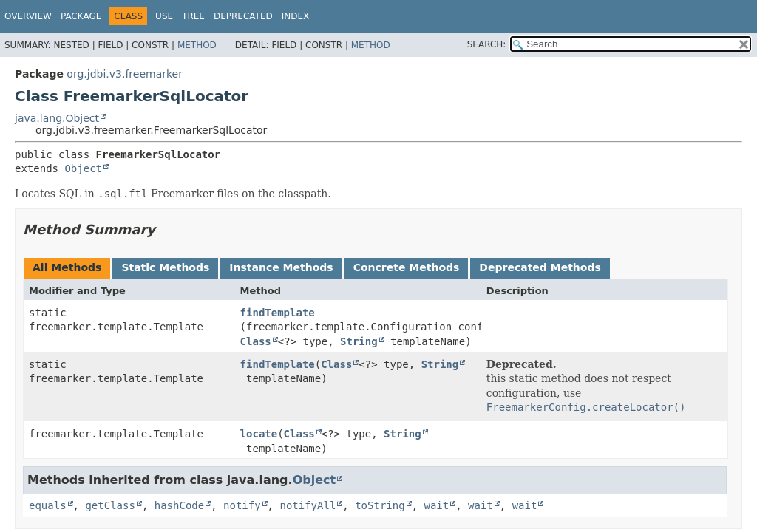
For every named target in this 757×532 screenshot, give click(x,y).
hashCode (179, 505)
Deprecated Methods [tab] (540, 267)
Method (197, 45)
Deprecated (243, 16)
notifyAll (308, 505)
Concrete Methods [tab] (407, 267)
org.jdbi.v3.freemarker (125, 74)
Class (256, 341)
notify (242, 505)
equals (48, 505)
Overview (28, 16)
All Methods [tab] (67, 267)
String (359, 341)
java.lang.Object (57, 118)
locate (259, 434)
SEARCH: (487, 44)
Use (164, 16)
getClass (110, 505)
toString (380, 505)
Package (81, 16)
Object (83, 168)
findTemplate (278, 313)
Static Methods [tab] (165, 267)
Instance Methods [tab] (281, 267)
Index (296, 16)
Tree (193, 16)
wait (436, 505)
